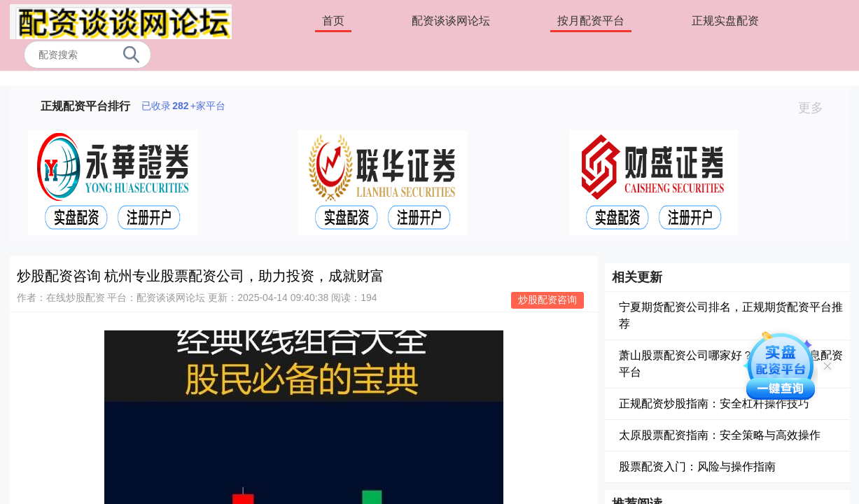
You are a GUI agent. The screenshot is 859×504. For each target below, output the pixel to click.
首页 (333, 21)
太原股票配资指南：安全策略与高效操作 (720, 435)
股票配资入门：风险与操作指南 (697, 467)
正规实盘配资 (725, 21)
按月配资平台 (591, 21)
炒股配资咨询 (547, 300)
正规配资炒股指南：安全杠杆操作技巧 (714, 404)
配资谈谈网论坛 (451, 21)
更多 (817, 108)
